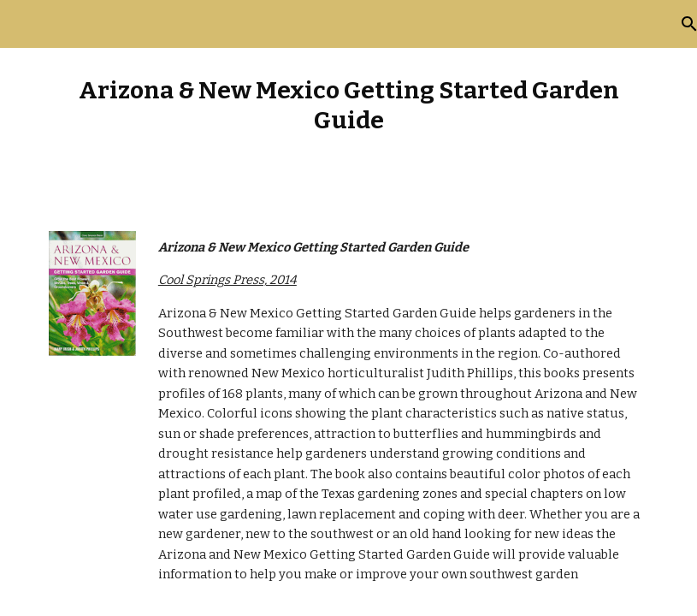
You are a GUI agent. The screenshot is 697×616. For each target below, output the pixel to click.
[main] (348, 105)
